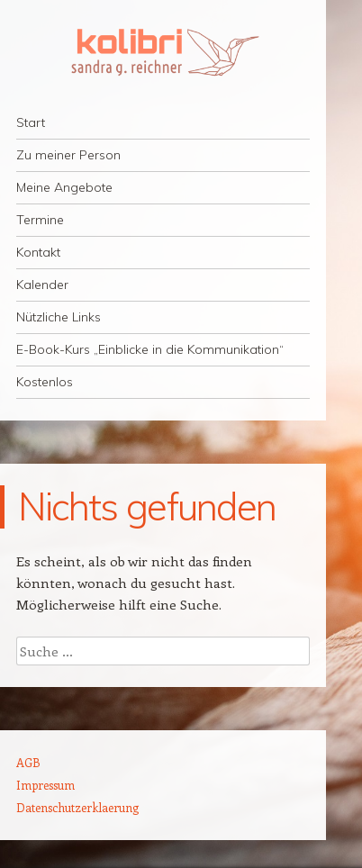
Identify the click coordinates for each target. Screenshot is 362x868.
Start (31, 122)
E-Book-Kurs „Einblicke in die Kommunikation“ (150, 349)
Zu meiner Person (68, 155)
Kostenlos (45, 382)
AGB (28, 762)
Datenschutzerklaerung (77, 807)
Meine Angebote (64, 187)
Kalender (42, 285)
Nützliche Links (59, 317)
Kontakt (38, 252)
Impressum (45, 785)
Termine (40, 220)
